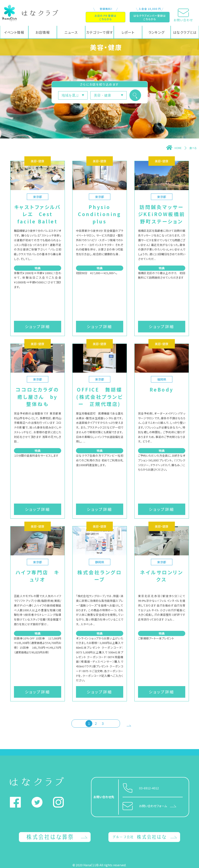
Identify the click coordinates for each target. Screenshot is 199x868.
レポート (128, 32)
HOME (174, 148)
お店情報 (43, 32)
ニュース (71, 32)
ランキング (156, 32)
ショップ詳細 (38, 326)
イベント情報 (14, 32)
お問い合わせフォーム (153, 806)
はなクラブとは (185, 32)
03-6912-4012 (149, 788)
